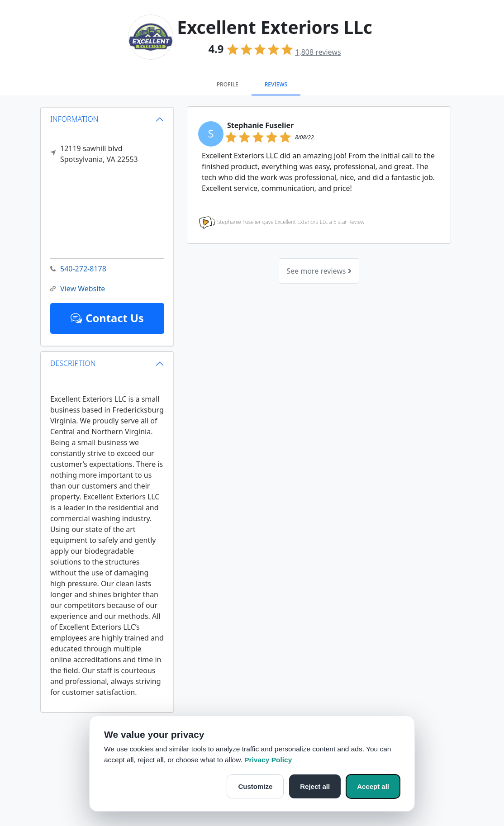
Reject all (315, 786)
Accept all (373, 786)
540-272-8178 (78, 269)
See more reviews (319, 271)
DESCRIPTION (73, 363)
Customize (255, 786)
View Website (78, 289)
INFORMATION (74, 119)
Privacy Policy (268, 760)
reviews (318, 52)
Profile (228, 84)
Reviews (276, 84)
